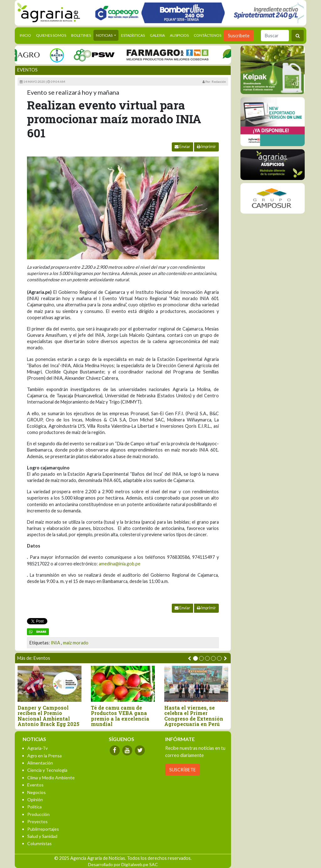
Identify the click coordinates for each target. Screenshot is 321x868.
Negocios (37, 792)
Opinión (35, 799)
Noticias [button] (105, 35)
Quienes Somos (51, 35)
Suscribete (239, 36)
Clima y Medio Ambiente (51, 778)
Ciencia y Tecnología (47, 770)
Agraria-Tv (37, 748)
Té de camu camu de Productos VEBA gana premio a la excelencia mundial (120, 716)
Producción (38, 814)
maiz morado (76, 643)
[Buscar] (275, 36)
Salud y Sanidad (42, 836)
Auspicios (179, 35)
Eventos (27, 70)
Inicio (27, 35)
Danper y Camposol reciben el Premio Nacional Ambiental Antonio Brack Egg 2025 (48, 716)
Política (34, 807)
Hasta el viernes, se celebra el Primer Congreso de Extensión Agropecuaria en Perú (194, 716)
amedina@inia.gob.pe (120, 564)
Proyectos (37, 821)
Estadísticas (133, 35)
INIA (55, 643)
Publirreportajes (43, 829)
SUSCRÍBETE (183, 770)
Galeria (157, 35)
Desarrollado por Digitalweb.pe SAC (123, 864)
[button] (195, 658)
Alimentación (40, 763)
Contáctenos (208, 35)
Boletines (81, 35)
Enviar (182, 147)
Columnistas (39, 843)
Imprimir (206, 147)
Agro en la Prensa (45, 756)
